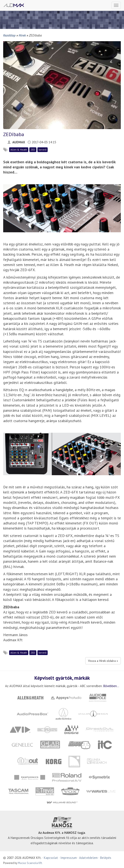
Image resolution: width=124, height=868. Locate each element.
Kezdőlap (9, 35)
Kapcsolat (51, 858)
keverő (43, 150)
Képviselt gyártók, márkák (62, 678)
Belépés (106, 858)
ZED (33, 150)
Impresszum (69, 858)
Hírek (22, 35)
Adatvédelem (88, 858)
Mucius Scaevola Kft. (30, 863)
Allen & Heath (19, 150)
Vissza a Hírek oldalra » (103, 661)
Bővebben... (111, 686)
